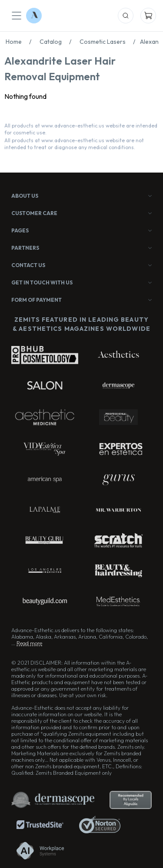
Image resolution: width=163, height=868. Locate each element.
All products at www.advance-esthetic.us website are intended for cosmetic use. (81, 129)
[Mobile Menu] (17, 16)
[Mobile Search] (126, 16)
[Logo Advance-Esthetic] (34, 16)
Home (21, 42)
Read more (29, 643)
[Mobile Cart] (148, 16)
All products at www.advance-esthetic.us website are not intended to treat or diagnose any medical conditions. (74, 144)
